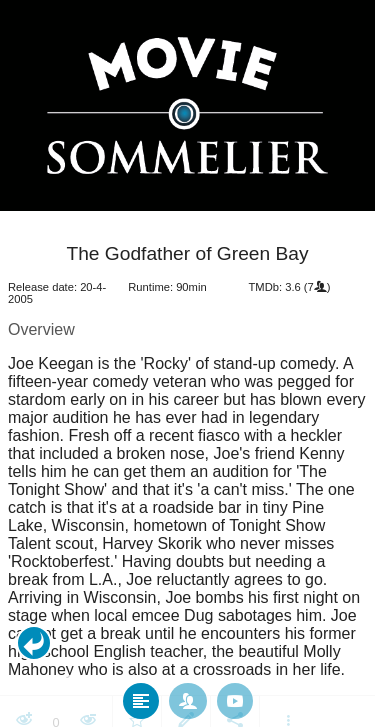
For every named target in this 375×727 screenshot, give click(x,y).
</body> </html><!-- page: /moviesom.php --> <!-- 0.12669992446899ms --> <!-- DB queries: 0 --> (187, 363)
